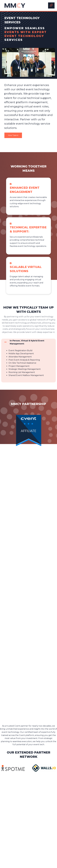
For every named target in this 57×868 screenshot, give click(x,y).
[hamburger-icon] (51, 5)
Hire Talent (13, 135)
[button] (28, 342)
